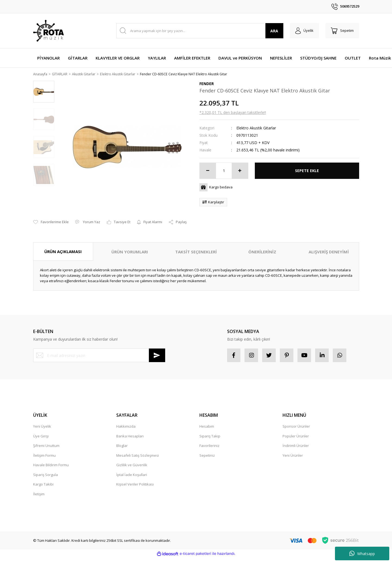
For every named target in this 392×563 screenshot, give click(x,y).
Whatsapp (362, 553)
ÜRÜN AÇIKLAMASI (63, 245)
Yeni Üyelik (42, 420)
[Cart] (342, 31)
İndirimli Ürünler (296, 439)
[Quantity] (224, 171)
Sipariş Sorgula (46, 468)
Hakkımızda (126, 420)
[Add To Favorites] (51, 216)
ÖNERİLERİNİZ (262, 245)
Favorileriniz (209, 439)
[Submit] (157, 349)
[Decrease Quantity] (208, 171)
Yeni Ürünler (293, 449)
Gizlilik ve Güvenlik (132, 459)
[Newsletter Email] (99, 349)
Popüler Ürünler (296, 430)
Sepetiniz (207, 449)
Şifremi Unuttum (46, 439)
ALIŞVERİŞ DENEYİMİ (329, 245)
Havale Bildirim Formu (51, 459)
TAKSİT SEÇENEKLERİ (196, 245)
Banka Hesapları (130, 430)
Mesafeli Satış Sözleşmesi (138, 449)
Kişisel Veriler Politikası (135, 478)
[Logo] (48, 31)
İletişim (39, 488)
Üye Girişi (41, 430)
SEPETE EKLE (307, 171)
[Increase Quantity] (240, 171)
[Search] (200, 31)
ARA (274, 31)
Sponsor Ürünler (296, 420)
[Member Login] (304, 31)
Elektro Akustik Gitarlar (256, 128)
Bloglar (122, 439)
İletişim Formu (44, 449)
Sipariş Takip (210, 430)
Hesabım (207, 420)
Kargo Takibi (43, 478)
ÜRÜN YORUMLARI (130, 245)
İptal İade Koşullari (132, 468)
